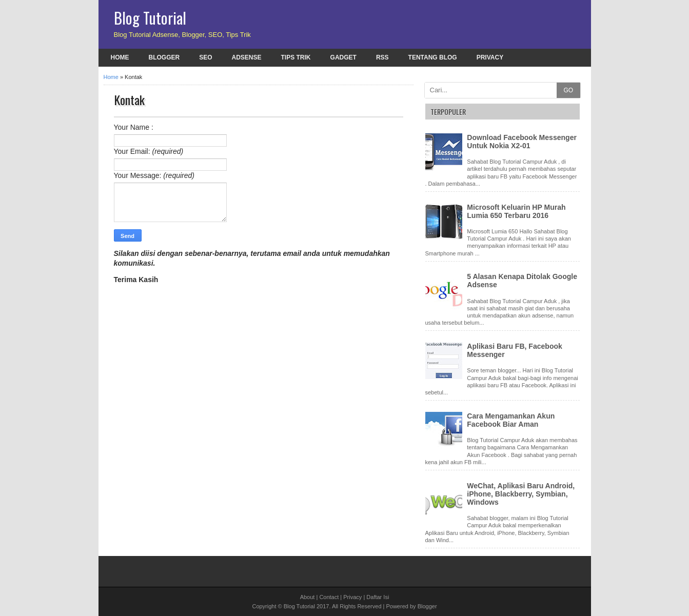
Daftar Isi (378, 597)
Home (120, 57)
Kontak (129, 100)
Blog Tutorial (150, 18)
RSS (382, 57)
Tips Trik (296, 57)
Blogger (164, 57)
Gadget (343, 57)
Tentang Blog (433, 57)
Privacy (490, 57)
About (308, 597)
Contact (329, 597)
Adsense (247, 57)
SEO (205, 57)
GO (568, 90)
